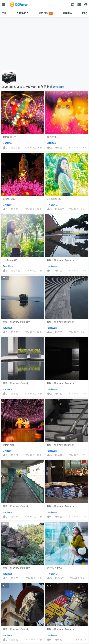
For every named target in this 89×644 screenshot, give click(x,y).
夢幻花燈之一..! (55, 137)
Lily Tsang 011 (10, 260)
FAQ (85, 13)
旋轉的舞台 (8, 445)
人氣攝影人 (22, 13)
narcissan (52, 266)
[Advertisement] (44, 44)
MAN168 (7, 143)
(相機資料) (59, 87)
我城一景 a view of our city (60, 260)
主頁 (4, 13)
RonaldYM (52, 205)
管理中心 (67, 13)
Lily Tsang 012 (54, 199)
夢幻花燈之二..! (11, 137)
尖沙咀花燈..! (9, 199)
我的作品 (46, 13)
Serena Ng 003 (55, 568)
